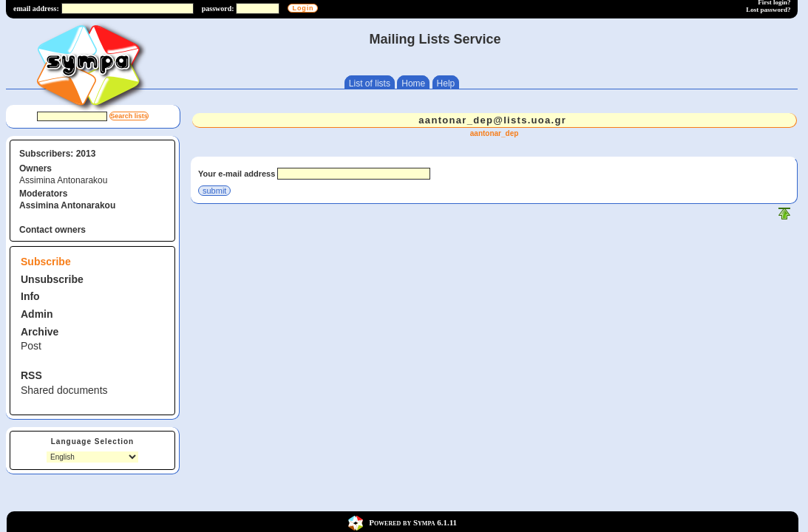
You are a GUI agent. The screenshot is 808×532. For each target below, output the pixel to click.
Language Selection (92, 441)
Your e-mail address (237, 174)
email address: (36, 8)
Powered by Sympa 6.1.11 (413, 522)
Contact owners (52, 230)
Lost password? (768, 10)
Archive (40, 332)
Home (413, 83)
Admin (37, 314)
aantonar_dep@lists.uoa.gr (492, 120)
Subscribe (46, 262)
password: (218, 8)
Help (446, 83)
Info (30, 296)
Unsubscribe (52, 279)
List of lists (370, 83)
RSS (31, 375)
